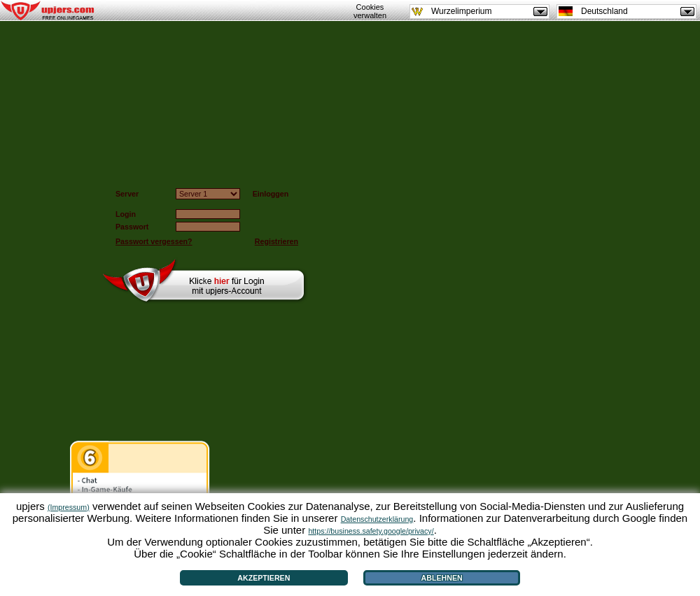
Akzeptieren (264, 578)
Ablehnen (442, 578)
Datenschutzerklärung (377, 519)
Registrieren (276, 241)
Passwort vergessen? (154, 241)
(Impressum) (69, 507)
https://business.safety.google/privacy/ (371, 531)
